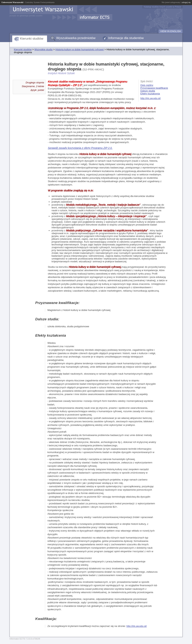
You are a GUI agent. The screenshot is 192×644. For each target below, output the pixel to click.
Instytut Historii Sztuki (61, 73)
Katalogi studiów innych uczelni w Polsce (162, 7)
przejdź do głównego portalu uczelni (26, 16)
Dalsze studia (148, 91)
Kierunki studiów (32, 39)
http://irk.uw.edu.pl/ (151, 98)
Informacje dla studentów (126, 38)
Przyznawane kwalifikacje (154, 88)
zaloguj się (186, 2)
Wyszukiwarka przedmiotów (76, 38)
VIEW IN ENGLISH (171, 31)
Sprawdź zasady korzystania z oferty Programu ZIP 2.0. (80, 148)
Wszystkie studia (43, 49)
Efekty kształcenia (150, 94)
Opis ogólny (147, 85)
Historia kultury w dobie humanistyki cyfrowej (79, 49)
